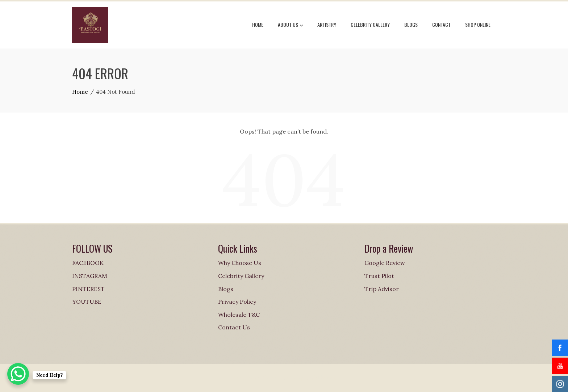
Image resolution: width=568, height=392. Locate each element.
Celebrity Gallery (370, 24)
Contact (441, 24)
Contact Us (234, 327)
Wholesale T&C (239, 315)
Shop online (478, 24)
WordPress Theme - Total (264, 378)
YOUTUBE (87, 302)
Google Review (385, 263)
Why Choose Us (240, 263)
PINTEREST (88, 289)
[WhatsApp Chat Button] (18, 374)
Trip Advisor (382, 289)
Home (258, 24)
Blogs (411, 24)
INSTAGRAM (90, 276)
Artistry (327, 24)
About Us (290, 25)
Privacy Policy (237, 302)
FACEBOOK (88, 263)
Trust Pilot (379, 276)
